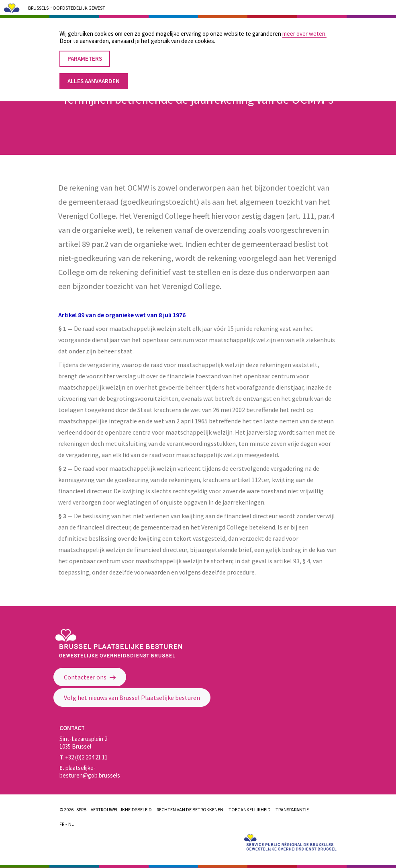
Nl (71, 824)
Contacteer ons (90, 677)
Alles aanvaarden (94, 77)
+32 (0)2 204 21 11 (84, 757)
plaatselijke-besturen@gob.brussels (90, 772)
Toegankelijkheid (250, 810)
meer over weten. (304, 30)
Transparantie (292, 810)
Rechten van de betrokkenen (190, 810)
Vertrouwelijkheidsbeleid (121, 810)
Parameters (85, 55)
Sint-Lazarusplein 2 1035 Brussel (83, 743)
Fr (62, 824)
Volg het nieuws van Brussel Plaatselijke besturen (132, 698)
